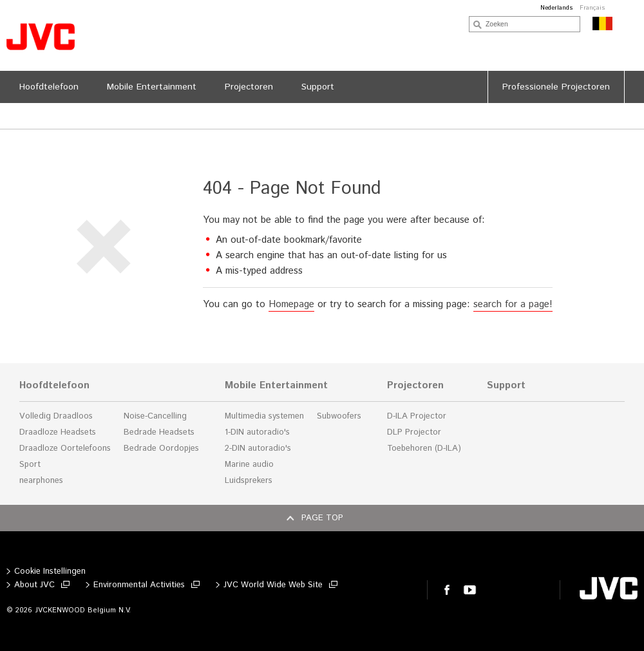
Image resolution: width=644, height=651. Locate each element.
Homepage (291, 304)
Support (506, 386)
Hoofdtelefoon (54, 386)
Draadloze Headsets (58, 432)
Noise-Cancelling (155, 416)
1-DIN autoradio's (257, 432)
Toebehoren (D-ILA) (424, 448)
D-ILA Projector (417, 416)
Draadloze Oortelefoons (65, 448)
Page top (322, 518)
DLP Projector (414, 432)
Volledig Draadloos (56, 416)
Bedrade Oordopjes (161, 448)
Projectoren (415, 386)
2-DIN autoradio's (258, 448)
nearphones (41, 481)
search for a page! (513, 304)
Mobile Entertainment (276, 386)
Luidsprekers (249, 481)
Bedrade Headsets (159, 432)
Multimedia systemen (264, 416)
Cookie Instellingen (50, 571)
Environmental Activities (139, 585)
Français (592, 8)
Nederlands (557, 8)
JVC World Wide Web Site (273, 585)
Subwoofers (339, 416)
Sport (30, 465)
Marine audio (249, 465)
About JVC (34, 585)
